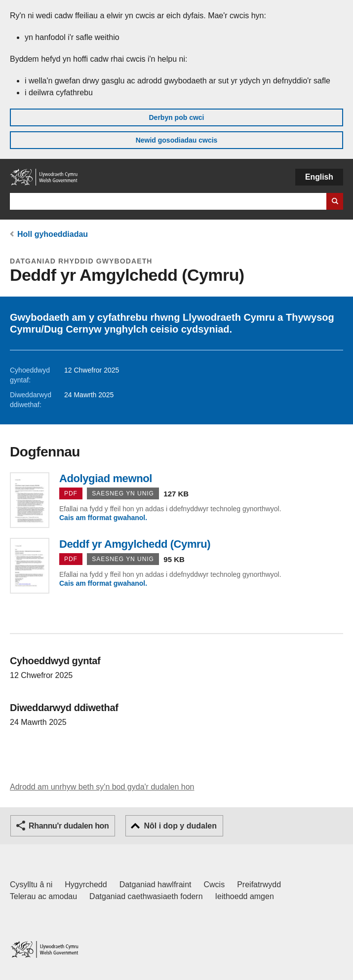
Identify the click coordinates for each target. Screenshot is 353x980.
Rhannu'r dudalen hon (69, 826)
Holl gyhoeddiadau (53, 234)
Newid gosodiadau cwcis (177, 140)
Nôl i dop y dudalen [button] (180, 826)
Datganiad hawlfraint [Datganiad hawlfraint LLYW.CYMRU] (156, 885)
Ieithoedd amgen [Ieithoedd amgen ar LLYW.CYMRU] (245, 896)
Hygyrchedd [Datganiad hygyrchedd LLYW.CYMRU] (86, 885)
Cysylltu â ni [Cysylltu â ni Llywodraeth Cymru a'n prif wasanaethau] (31, 885)
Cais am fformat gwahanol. (103, 518)
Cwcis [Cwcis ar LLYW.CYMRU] (215, 885)
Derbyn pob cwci (176, 117)
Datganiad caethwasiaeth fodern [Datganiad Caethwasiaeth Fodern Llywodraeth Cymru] (146, 896)
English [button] (319, 177)
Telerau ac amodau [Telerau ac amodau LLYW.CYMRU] (43, 896)
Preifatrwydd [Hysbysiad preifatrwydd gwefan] (259, 885)
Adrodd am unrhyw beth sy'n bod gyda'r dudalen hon (102, 787)
